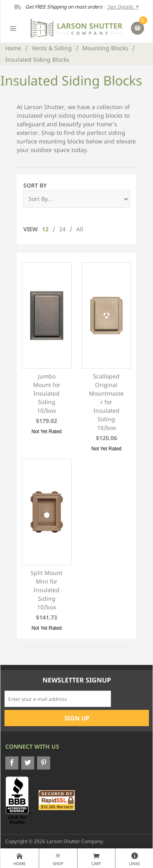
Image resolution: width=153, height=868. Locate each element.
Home (13, 48)
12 (45, 229)
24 (62, 229)
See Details (123, 7)
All (80, 229)
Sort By (35, 185)
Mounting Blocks (105, 48)
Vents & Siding (52, 48)
